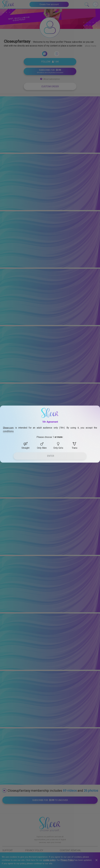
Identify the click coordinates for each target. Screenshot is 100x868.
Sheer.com (8, 428)
